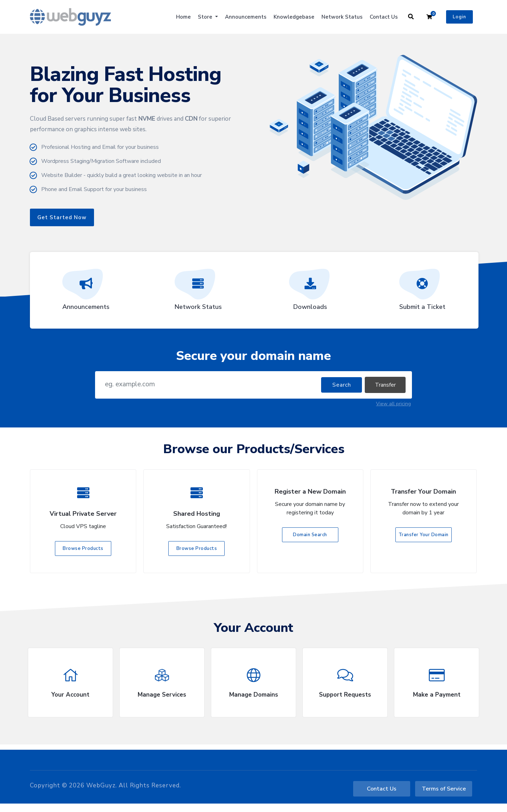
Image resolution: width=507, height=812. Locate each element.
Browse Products (83, 548)
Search (342, 385)
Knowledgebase (294, 17)
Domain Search (310, 535)
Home (183, 17)
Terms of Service (444, 789)
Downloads (310, 292)
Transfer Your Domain (424, 535)
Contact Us (384, 17)
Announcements (246, 17)
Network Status (342, 17)
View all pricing (393, 404)
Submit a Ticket (422, 292)
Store (206, 17)
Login (459, 17)
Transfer (385, 385)
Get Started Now (62, 217)
